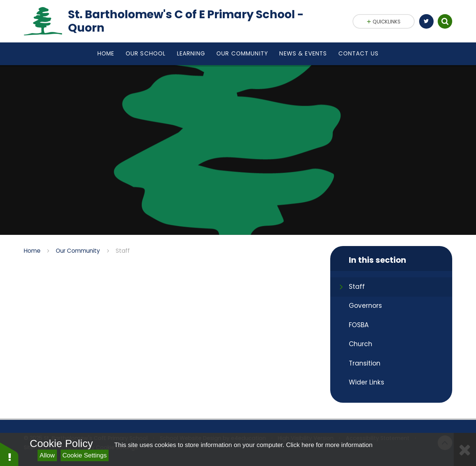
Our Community (78, 251)
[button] (9, 454)
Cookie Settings (85, 455)
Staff (123, 251)
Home (32, 251)
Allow (47, 455)
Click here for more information (329, 445)
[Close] (465, 449)
